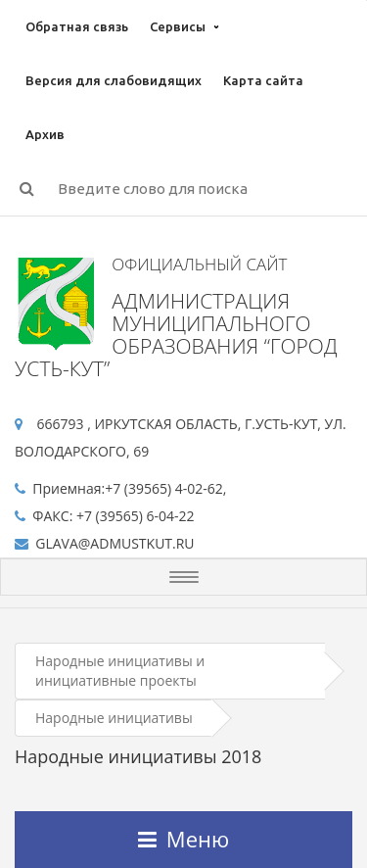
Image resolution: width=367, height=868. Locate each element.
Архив (45, 134)
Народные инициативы (114, 718)
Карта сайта (263, 80)
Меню (183, 839)
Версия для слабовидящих (114, 80)
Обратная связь (77, 26)
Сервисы (178, 26)
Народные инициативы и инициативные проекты (120, 671)
